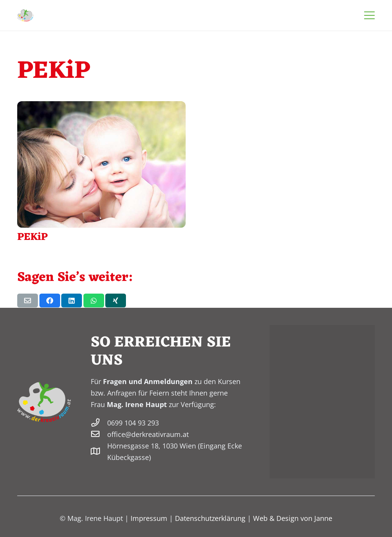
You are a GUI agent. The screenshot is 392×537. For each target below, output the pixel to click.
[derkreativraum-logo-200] (25, 15)
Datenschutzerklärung (210, 518)
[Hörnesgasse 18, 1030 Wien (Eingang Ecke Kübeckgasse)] (99, 452)
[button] (370, 15)
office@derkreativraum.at (148, 434)
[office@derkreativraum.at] (99, 434)
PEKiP (33, 237)
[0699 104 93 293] (99, 423)
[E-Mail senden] (28, 301)
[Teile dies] (50, 301)
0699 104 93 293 (133, 423)
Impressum (149, 518)
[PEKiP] (101, 164)
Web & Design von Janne (293, 518)
